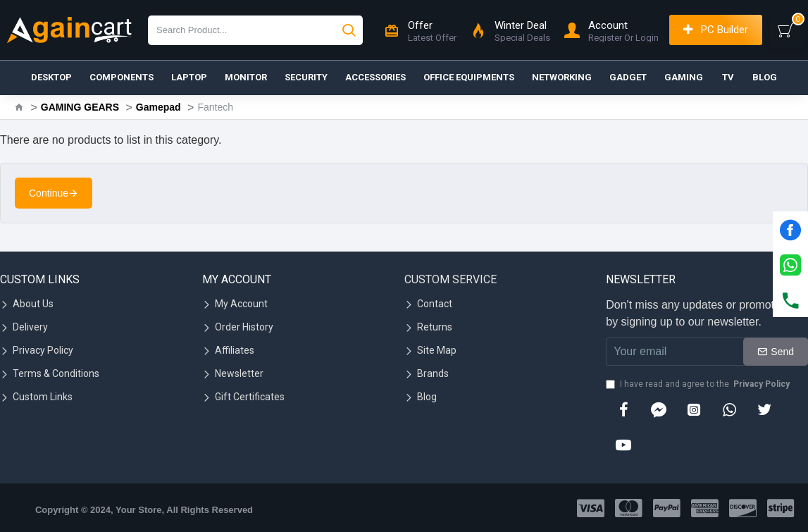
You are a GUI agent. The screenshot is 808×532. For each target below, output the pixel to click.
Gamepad (159, 107)
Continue (49, 193)
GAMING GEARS (80, 107)
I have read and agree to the (699, 384)
